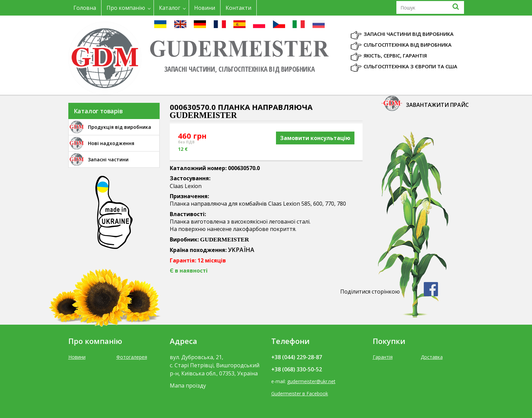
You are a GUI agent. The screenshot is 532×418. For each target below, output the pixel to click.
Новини (205, 8)
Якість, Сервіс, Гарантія (395, 55)
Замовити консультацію (315, 138)
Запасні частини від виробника (409, 34)
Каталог (170, 8)
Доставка (432, 357)
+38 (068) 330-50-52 (297, 369)
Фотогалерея (132, 357)
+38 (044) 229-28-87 (297, 357)
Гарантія (383, 357)
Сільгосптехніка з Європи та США (410, 66)
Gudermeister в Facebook (300, 393)
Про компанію (126, 8)
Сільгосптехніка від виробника (408, 45)
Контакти (238, 8)
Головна (85, 8)
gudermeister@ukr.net (311, 381)
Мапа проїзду (188, 386)
